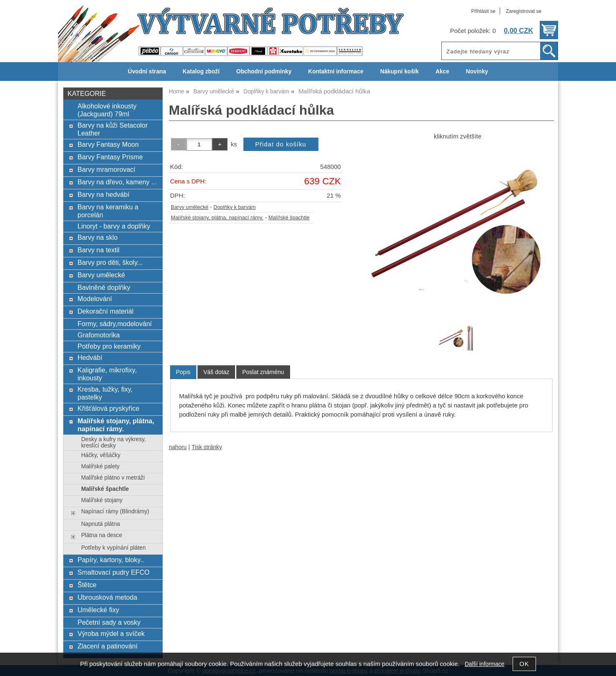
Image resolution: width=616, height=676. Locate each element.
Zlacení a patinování (108, 646)
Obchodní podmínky (264, 72)
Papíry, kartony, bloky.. (111, 560)
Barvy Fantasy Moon (108, 144)
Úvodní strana (147, 72)
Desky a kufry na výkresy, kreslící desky (114, 442)
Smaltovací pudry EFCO (114, 572)
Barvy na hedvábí (104, 194)
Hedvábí (90, 357)
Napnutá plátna (101, 524)
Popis (183, 372)
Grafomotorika (99, 335)
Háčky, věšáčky (101, 455)
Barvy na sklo (98, 237)
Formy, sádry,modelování (115, 324)
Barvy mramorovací (106, 169)
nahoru (178, 447)
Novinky (477, 72)
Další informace (485, 664)
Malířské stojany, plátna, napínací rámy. (217, 218)
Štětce (87, 585)
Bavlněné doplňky (104, 287)
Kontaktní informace (336, 72)
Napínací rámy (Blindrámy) (115, 511)
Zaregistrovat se (524, 11)
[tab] (183, 372)
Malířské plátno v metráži (113, 478)
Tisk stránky (207, 447)
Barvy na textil (99, 250)
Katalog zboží (201, 72)
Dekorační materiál (105, 311)
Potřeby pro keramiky (109, 346)
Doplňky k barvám (234, 207)
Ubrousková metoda (107, 597)
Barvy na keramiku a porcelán (108, 211)
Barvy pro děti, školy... (110, 262)
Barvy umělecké (190, 207)
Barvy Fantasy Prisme (110, 157)
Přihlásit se (483, 11)
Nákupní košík (399, 72)
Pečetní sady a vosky (109, 622)
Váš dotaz (216, 372)
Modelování (95, 299)
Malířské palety (100, 466)
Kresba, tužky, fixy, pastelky (105, 393)
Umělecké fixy (98, 610)
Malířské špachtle (289, 218)
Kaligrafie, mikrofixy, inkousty (107, 374)
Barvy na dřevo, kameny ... (117, 182)
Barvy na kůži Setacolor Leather (113, 129)
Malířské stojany (102, 500)
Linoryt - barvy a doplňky (114, 226)
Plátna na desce (102, 535)
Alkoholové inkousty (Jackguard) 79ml (107, 110)
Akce (442, 72)
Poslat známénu (263, 372)
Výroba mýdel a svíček (111, 633)
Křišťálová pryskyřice (108, 408)
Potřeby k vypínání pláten (114, 548)
